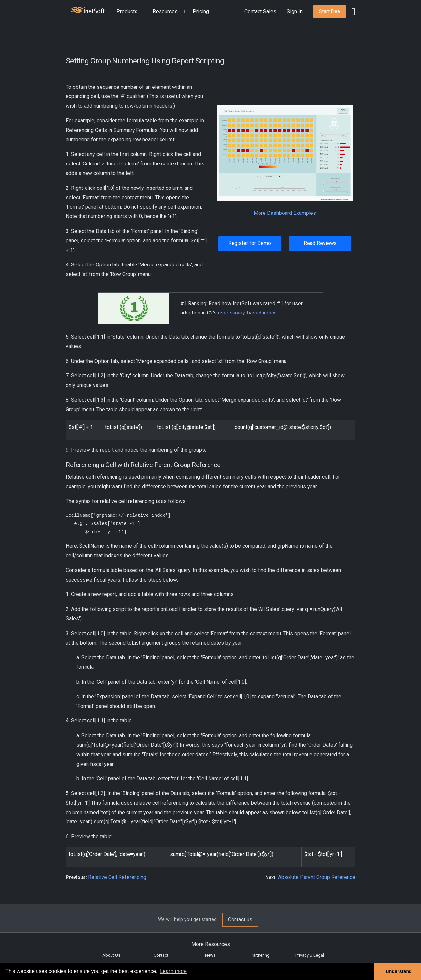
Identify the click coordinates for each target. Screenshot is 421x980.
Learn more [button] (173, 971)
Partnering (260, 955)
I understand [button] (398, 971)
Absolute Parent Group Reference (317, 877)
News (210, 955)
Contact (161, 955)
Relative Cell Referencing (117, 877)
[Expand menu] (142, 12)
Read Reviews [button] (320, 243)
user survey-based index (247, 313)
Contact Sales (260, 11)
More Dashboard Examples (285, 213)
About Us (111, 955)
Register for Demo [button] (250, 243)
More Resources (211, 944)
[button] (132, 12)
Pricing (201, 11)
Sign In (295, 11)
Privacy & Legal (310, 955)
